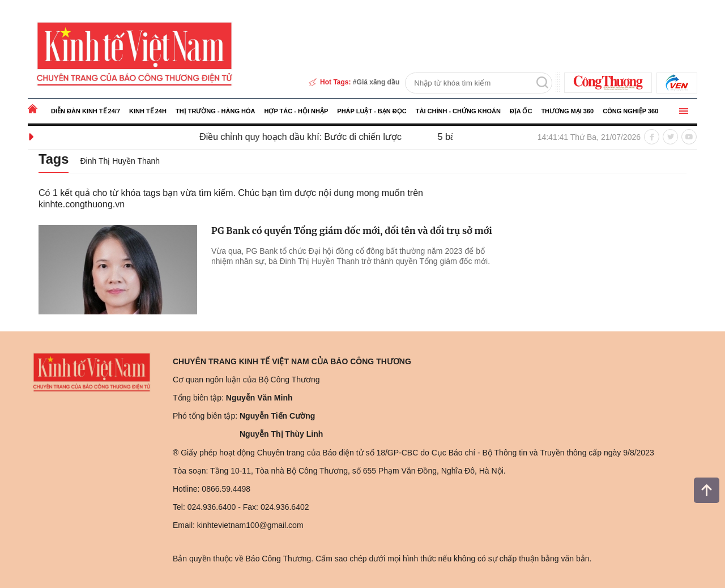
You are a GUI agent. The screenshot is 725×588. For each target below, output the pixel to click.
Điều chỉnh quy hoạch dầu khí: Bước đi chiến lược (308, 137)
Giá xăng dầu (378, 82)
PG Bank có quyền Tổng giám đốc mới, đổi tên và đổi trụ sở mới (352, 231)
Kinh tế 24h (148, 111)
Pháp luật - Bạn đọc (372, 111)
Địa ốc (521, 111)
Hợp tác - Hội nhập (296, 111)
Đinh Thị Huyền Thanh (122, 161)
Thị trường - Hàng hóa (216, 111)
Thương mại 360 (567, 111)
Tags (55, 159)
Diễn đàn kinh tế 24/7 (86, 111)
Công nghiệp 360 (630, 111)
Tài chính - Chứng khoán (458, 111)
